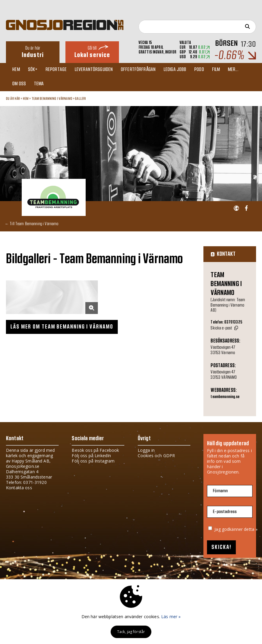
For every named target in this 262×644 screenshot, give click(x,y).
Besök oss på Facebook (95, 451)
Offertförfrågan (142, 70)
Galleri (80, 100)
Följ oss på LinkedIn (91, 457)
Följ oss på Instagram (93, 462)
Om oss (20, 85)
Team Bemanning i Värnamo (52, 100)
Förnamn (220, 492)
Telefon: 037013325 (226, 323)
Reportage (58, 70)
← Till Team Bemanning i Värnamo (32, 225)
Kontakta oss (19, 489)
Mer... (240, 70)
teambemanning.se (225, 398)
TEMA (41, 85)
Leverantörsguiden (97, 70)
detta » (251, 530)
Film (222, 70)
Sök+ (35, 70)
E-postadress (225, 513)
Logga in (146, 451)
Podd (204, 70)
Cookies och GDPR (156, 457)
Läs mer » (171, 617)
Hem (17, 70)
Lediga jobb (179, 70)
